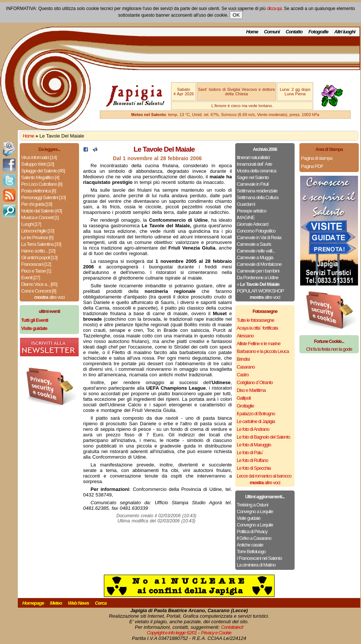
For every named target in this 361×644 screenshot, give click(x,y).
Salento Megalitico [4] (40, 177)
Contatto (294, 32)
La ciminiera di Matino (256, 565)
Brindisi (243, 359)
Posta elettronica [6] (39, 191)
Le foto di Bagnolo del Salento (263, 437)
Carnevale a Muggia (255, 257)
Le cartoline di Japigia (256, 421)
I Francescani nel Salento (259, 558)
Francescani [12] (36, 264)
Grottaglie (245, 406)
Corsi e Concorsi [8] (39, 291)
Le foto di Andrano (253, 429)
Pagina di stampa (316, 158)
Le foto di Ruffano (252, 460)
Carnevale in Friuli (253, 184)
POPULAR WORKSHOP (260, 291)
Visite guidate (249, 518)
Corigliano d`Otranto (255, 382)
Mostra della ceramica (256, 171)
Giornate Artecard (252, 224)
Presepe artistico (252, 211)
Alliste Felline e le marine (259, 344)
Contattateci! (232, 627)
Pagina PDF (312, 166)
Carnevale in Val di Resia (259, 237)
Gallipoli (244, 398)
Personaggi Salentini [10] (43, 197)
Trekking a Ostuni (252, 505)
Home (252, 32)
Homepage (33, 603)
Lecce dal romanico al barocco (264, 476)
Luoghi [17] (31, 224)
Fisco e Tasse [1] (36, 271)
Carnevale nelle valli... (256, 251)
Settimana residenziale (257, 191)
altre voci (49, 297)
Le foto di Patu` (250, 453)
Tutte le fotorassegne (255, 320)
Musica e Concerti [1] (40, 217)
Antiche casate (250, 545)
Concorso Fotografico (256, 231)
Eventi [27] (30, 278)
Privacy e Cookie (216, 633)
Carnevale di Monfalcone (259, 264)
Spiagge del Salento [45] (43, 171)
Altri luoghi (345, 32)
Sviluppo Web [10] (37, 164)
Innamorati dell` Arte (254, 164)
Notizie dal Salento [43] (42, 211)
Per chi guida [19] (37, 204)
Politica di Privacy (252, 531)
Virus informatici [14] (39, 157)
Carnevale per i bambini (258, 271)
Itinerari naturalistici (253, 157)
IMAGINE (246, 217)
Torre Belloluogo (251, 551)
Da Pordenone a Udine (257, 278)
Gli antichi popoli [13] (39, 257)
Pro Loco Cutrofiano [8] (42, 184)
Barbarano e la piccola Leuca (263, 351)
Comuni (272, 32)
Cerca (101, 603)
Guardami (246, 204)
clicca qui (274, 9)
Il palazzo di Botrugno (256, 414)
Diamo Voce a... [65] (39, 284)
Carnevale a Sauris (254, 244)
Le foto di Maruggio (254, 445)
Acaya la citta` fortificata (257, 328)
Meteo (56, 603)
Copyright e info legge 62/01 (172, 633)
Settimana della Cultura (257, 197)
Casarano (246, 367)
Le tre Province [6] (37, 237)
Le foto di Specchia (254, 468)
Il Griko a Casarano (254, 538)
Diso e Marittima (251, 390)
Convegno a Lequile (255, 511)
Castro (243, 375)
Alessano (245, 336)
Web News (78, 603)
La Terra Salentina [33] (41, 244)
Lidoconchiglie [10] (38, 231)
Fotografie (318, 32)
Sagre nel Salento (253, 177)
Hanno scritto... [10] (38, 251)
